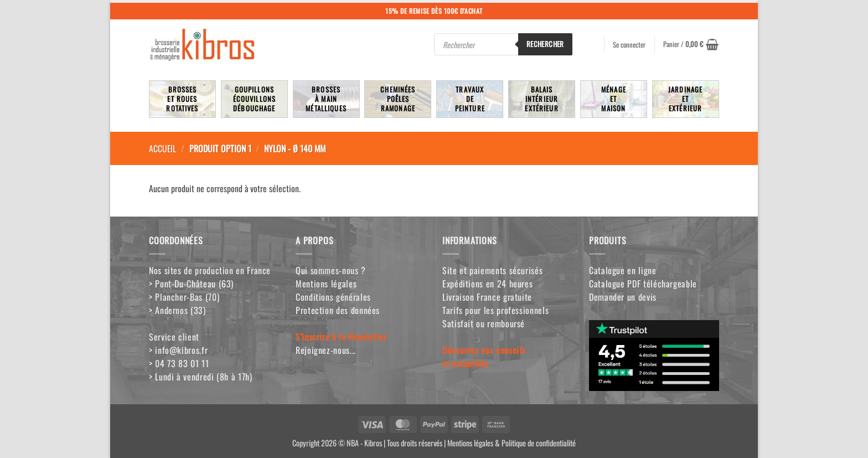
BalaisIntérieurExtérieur (541, 99)
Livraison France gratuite (487, 297)
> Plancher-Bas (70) (184, 297)
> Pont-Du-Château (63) (191, 284)
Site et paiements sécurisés (492, 270)
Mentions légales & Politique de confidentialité (512, 443)
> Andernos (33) (177, 310)
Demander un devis (623, 297)
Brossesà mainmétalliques (326, 99)
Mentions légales (326, 284)
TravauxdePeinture (470, 99)
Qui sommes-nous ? (331, 270)
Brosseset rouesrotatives (182, 99)
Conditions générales (333, 297)
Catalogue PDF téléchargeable (643, 284)
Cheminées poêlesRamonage (398, 99)
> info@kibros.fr (178, 350)
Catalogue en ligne (623, 270)
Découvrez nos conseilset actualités (484, 357)
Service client (174, 337)
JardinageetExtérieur (685, 99)
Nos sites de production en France (210, 270)
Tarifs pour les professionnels (495, 310)
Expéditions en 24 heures (487, 284)
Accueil (162, 148)
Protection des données (338, 310)
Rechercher (545, 44)
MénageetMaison (614, 99)
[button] (691, 44)
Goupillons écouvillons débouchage (255, 99)
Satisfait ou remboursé (484, 323)
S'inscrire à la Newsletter (341, 337)
